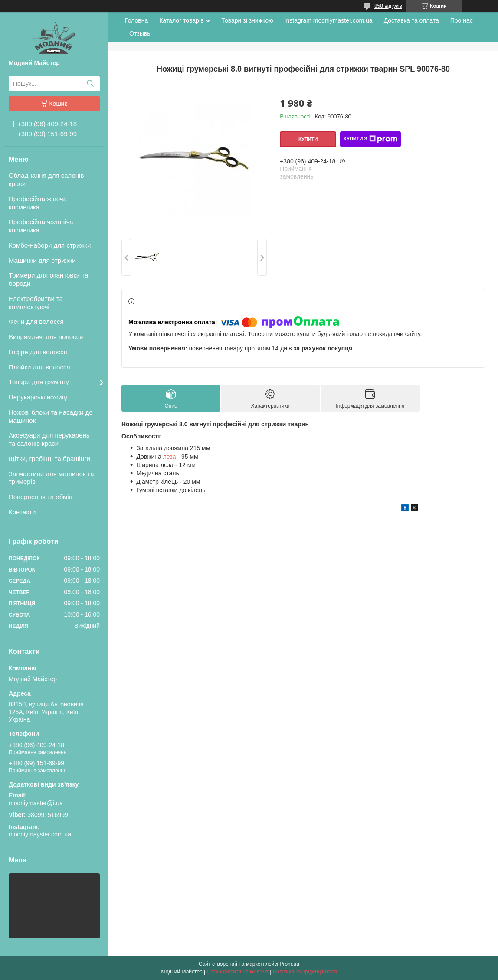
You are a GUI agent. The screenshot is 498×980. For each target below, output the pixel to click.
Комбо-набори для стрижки (50, 245)
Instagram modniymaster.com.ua (329, 20)
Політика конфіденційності (305, 972)
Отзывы (140, 33)
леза (170, 457)
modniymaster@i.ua (36, 803)
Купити (308, 139)
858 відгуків (388, 6)
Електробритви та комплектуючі (36, 303)
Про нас (462, 20)
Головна (136, 20)
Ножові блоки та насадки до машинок (51, 416)
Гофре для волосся (38, 352)
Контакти (22, 512)
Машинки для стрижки (42, 260)
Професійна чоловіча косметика (41, 226)
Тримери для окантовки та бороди (48, 279)
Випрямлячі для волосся (46, 337)
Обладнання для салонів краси (46, 180)
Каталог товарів (181, 20)
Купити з (370, 139)
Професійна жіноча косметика (38, 203)
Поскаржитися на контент (238, 972)
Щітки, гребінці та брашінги (49, 459)
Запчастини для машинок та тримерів (51, 478)
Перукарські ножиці (38, 397)
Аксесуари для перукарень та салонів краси (49, 439)
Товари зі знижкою (247, 20)
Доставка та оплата (411, 20)
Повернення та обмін (41, 497)
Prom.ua (290, 964)
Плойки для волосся (39, 367)
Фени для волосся (36, 322)
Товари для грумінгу (39, 382)
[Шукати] (90, 84)
